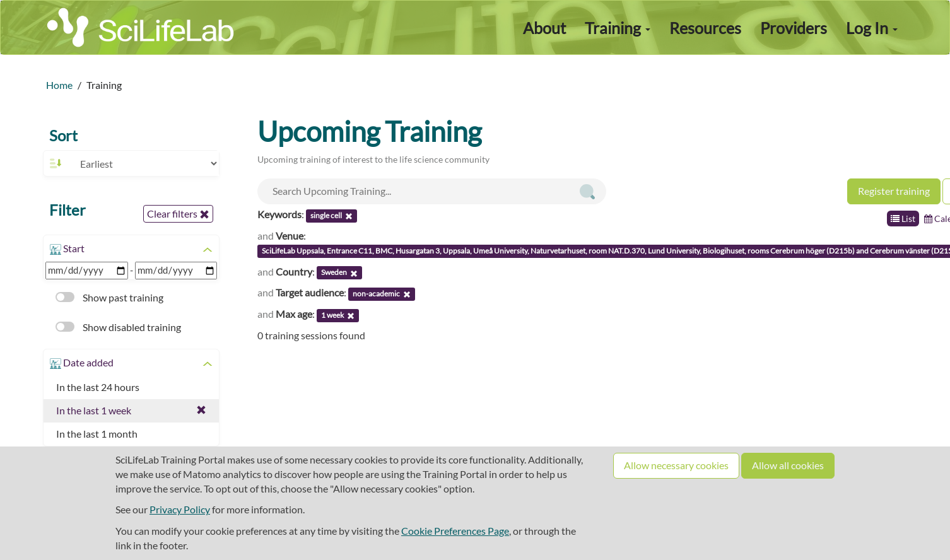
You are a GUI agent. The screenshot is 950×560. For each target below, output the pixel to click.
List (903, 219)
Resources (705, 28)
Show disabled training (118, 327)
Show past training (109, 297)
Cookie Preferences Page (455, 531)
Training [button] (618, 28)
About (544, 28)
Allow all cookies (788, 465)
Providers (794, 28)
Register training (894, 191)
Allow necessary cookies (676, 465)
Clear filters (178, 214)
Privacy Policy (180, 509)
